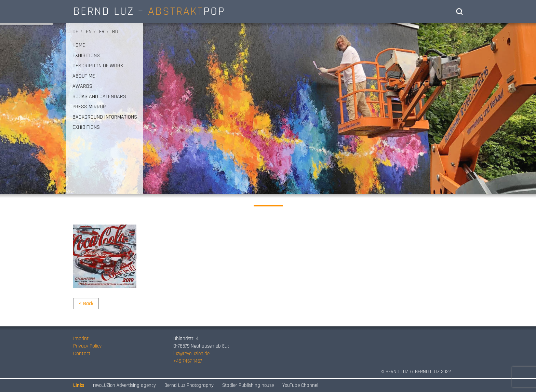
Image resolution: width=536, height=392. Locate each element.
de (75, 32)
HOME (79, 45)
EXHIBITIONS (86, 56)
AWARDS (82, 86)
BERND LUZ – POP (149, 11)
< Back (86, 304)
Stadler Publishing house (248, 385)
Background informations (105, 117)
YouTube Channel (300, 385)
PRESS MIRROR (89, 107)
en (89, 32)
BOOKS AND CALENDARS (99, 97)
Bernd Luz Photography (189, 385)
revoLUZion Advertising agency (124, 385)
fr (102, 32)
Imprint (81, 339)
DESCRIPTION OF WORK (98, 66)
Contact (82, 354)
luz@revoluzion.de (191, 354)
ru (115, 32)
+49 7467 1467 (188, 361)
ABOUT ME (84, 76)
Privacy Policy (87, 346)
